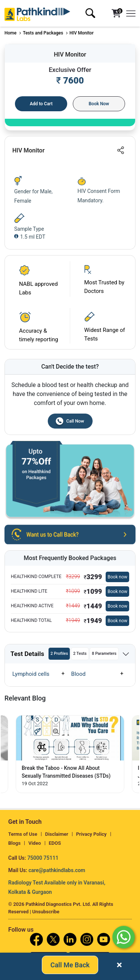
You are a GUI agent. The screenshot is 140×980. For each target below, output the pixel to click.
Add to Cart (41, 104)
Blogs (14, 843)
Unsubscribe (46, 912)
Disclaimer (57, 834)
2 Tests (80, 654)
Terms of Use (23, 834)
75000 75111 (43, 858)
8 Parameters (104, 654)
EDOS (55, 843)
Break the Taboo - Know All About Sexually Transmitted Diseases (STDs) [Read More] (66, 772)
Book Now (99, 104)
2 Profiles (59, 654)
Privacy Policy (91, 834)
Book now (117, 577)
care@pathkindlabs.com (57, 870)
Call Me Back (70, 966)
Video (35, 843)
